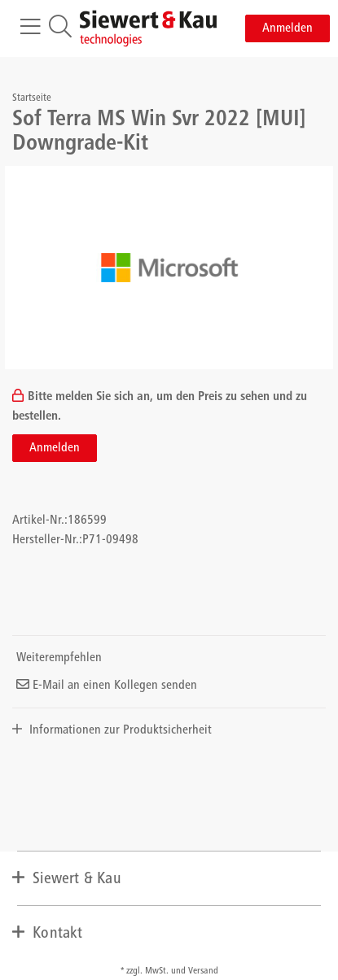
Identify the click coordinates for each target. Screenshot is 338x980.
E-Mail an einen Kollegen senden (107, 686)
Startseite (32, 99)
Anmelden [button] (288, 28)
